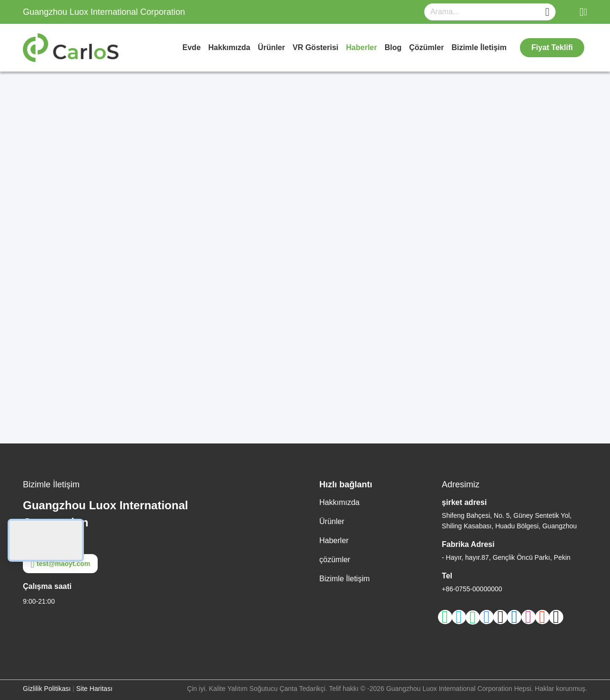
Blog (393, 47)
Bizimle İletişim (479, 47)
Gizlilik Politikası (47, 689)
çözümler (427, 47)
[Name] (547, 12)
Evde (192, 47)
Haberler (361, 47)
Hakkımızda (229, 47)
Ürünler (271, 47)
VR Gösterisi (315, 47)
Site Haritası (94, 689)
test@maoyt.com (60, 564)
